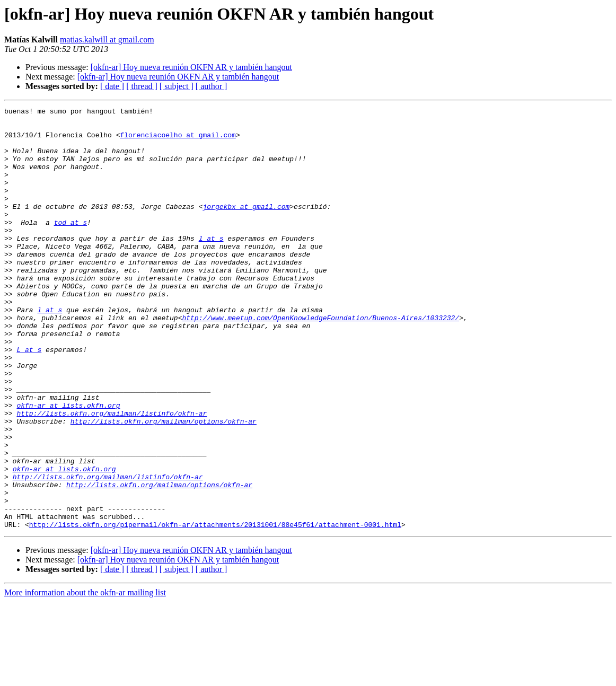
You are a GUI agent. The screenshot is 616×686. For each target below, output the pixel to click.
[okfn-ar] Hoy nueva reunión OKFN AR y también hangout (191, 67)
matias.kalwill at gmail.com (107, 39)
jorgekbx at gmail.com (246, 227)
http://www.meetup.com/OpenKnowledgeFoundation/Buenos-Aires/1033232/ (320, 360)
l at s (211, 265)
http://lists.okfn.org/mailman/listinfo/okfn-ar (112, 475)
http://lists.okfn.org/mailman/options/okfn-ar (164, 485)
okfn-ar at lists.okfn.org (68, 465)
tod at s (71, 246)
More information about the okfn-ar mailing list (85, 677)
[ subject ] (177, 86)
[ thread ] (142, 86)
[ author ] (212, 86)
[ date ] (112, 86)
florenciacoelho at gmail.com (178, 141)
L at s (29, 399)
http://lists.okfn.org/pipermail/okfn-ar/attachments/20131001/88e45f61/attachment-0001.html (215, 609)
